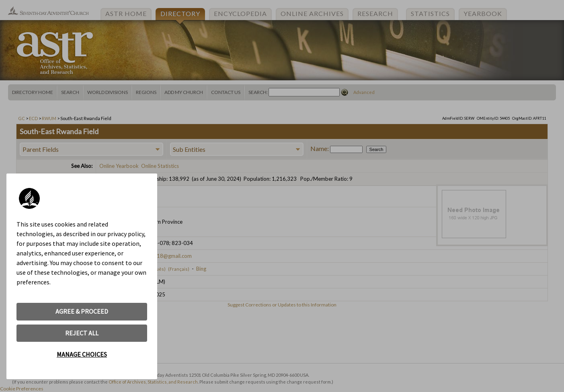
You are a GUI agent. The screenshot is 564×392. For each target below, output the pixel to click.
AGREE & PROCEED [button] (82, 311)
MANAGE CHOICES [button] (82, 354)
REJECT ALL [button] (82, 333)
